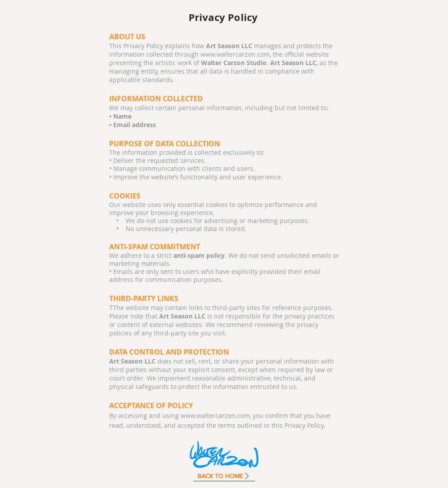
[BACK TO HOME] (224, 476)
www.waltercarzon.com (235, 54)
